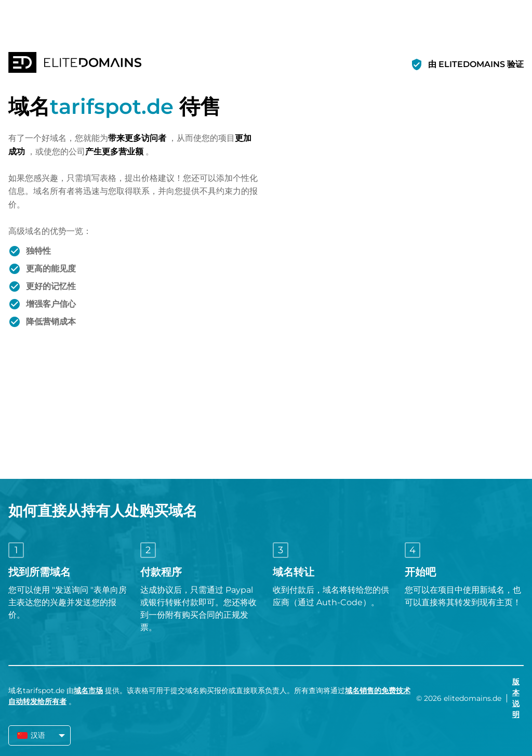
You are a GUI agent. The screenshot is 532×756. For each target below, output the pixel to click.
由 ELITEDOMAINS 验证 (476, 64)
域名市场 (88, 690)
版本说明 (516, 698)
